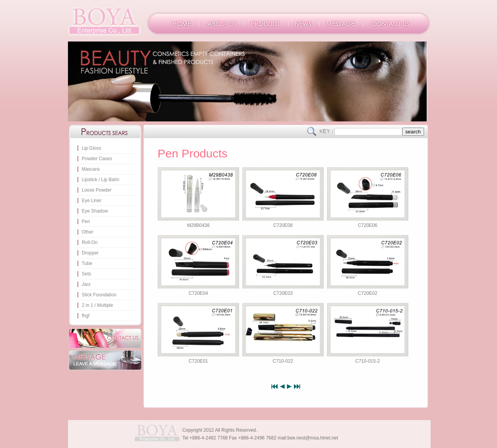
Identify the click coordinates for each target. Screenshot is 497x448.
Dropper (90, 253)
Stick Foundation (99, 295)
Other (87, 232)
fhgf (85, 316)
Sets (86, 274)
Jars (86, 284)
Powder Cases (97, 159)
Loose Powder (96, 190)
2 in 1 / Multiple (97, 305)
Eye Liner (91, 201)
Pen (86, 221)
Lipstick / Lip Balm (100, 180)
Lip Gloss (91, 148)
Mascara (90, 169)
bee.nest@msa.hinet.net (313, 438)
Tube (87, 263)
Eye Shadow (95, 211)
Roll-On (89, 242)
